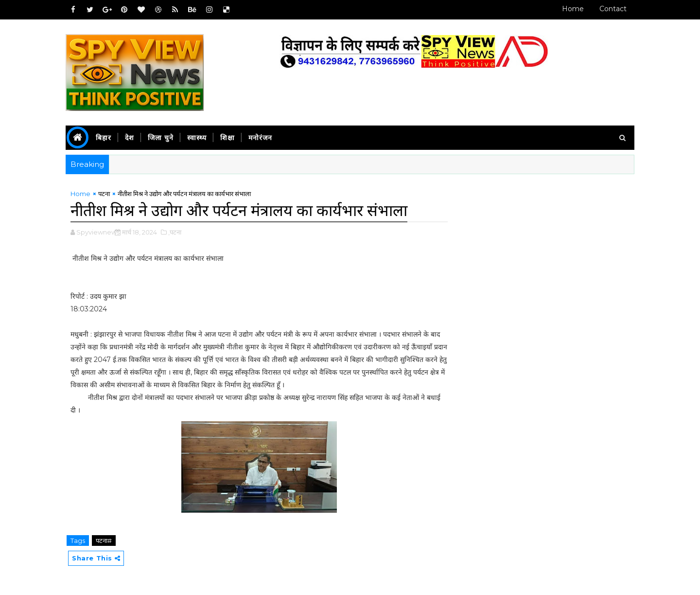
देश (130, 138)
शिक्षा (227, 138)
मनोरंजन (260, 138)
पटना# (104, 541)
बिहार (104, 138)
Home (573, 9)
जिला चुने (161, 138)
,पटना (175, 232)
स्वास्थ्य (197, 138)
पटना (104, 194)
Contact (613, 9)
